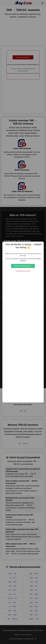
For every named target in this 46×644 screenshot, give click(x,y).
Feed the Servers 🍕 (23, 266)
